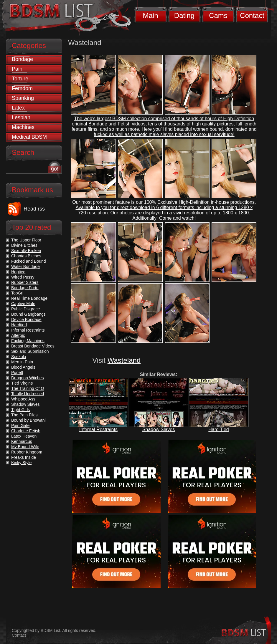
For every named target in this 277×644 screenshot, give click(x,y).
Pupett (17, 373)
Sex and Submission (30, 351)
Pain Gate (20, 426)
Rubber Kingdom (27, 452)
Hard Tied (219, 429)
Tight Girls (20, 410)
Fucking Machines (28, 341)
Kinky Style (21, 463)
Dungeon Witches (28, 378)
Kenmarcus (22, 441)
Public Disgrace (25, 309)
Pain (17, 69)
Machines (23, 127)
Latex (18, 108)
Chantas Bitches (26, 256)
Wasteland (124, 360)
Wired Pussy (23, 277)
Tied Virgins (22, 383)
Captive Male (23, 304)
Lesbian (21, 117)
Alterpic (18, 335)
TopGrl (17, 293)
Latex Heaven (24, 436)
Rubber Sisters (25, 282)
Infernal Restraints (98, 429)
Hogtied (18, 272)
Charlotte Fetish (26, 431)
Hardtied (19, 325)
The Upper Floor (26, 240)
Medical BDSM (29, 137)
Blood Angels (23, 367)
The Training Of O (28, 388)
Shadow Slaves (159, 429)
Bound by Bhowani (28, 420)
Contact (252, 15)
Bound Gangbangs (28, 314)
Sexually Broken (26, 251)
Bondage (22, 59)
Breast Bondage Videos (33, 346)
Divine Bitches (24, 245)
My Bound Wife (25, 447)
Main (150, 15)
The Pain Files (24, 415)
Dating (184, 15)
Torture (20, 79)
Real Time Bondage (29, 298)
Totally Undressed (28, 394)
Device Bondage (26, 319)
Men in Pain (22, 362)
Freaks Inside (24, 457)
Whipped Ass (23, 399)
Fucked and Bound (29, 261)
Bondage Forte (25, 288)
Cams (218, 15)
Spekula (19, 357)
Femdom (22, 88)
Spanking (23, 98)
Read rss (34, 209)
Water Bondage (25, 266)
